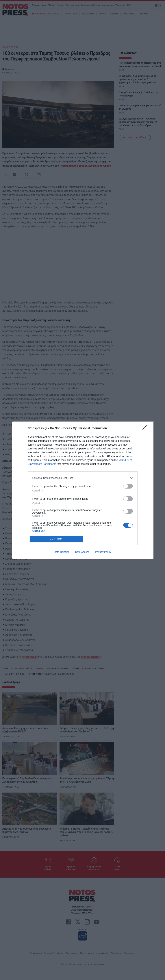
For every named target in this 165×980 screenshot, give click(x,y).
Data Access (82, 552)
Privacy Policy (103, 552)
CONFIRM (56, 539)
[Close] (146, 428)
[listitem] (83, 478)
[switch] (128, 486)
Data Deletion (62, 552)
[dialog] (83, 490)
